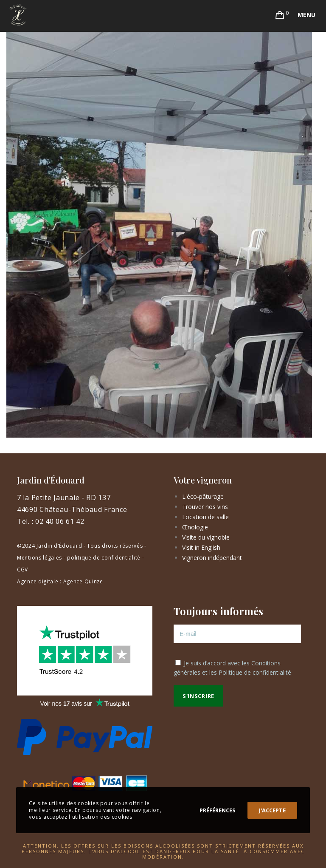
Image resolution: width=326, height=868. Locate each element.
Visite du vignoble (206, 537)
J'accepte (272, 810)
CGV (22, 570)
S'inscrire (198, 696)
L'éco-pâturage (203, 496)
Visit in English (201, 547)
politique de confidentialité (104, 558)
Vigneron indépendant (212, 558)
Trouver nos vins (205, 507)
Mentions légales (39, 558)
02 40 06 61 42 (60, 521)
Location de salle (205, 517)
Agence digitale (38, 581)
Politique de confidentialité (255, 672)
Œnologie (195, 527)
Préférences (218, 810)
